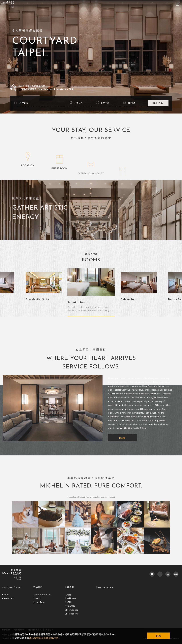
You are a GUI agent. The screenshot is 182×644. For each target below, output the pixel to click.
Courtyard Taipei (12, 587)
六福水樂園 (70, 606)
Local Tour (39, 602)
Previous (3, 296)
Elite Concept (72, 610)
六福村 (68, 602)
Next (179, 296)
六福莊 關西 (70, 598)
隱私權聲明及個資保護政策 (44, 638)
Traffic (37, 598)
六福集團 (69, 587)
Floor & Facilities (43, 594)
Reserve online (105, 587)
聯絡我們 (38, 587)
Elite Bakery (71, 614)
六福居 (68, 594)
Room (5, 594)
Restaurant (8, 598)
